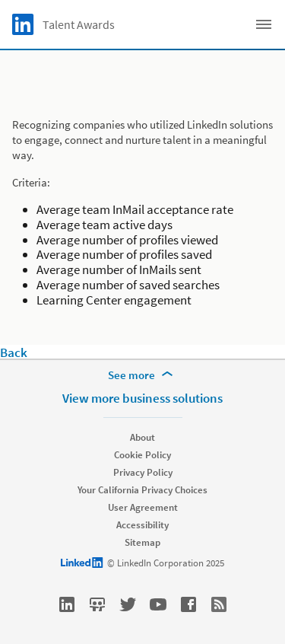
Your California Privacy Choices (142, 490)
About (142, 437)
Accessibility (142, 525)
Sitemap (142, 542)
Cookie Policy (142, 455)
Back (14, 352)
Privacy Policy (143, 472)
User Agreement (143, 507)
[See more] (143, 375)
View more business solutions (142, 398)
